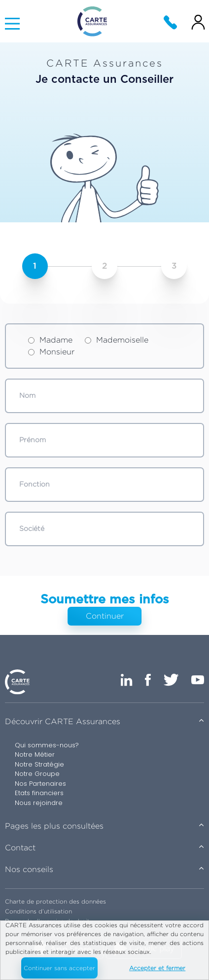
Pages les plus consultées (54, 826)
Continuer (105, 616)
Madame (50, 340)
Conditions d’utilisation (38, 911)
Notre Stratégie (39, 764)
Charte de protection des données (55, 901)
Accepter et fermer (157, 968)
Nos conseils (29, 869)
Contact (20, 848)
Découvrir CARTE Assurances (63, 721)
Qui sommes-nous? (47, 745)
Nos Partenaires (40, 784)
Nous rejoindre (39, 803)
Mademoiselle (117, 340)
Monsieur (51, 352)
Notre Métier (35, 754)
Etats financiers (39, 793)
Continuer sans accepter (59, 968)
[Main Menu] (12, 24)
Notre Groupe (37, 774)
